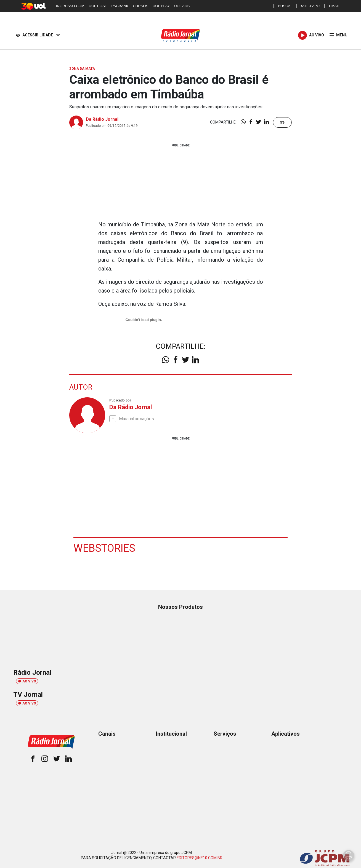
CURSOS (140, 6)
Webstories (104, 548)
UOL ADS (182, 6)
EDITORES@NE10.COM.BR (200, 858)
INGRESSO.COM (70, 6)
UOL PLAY (161, 6)
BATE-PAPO (307, 6)
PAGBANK (120, 6)
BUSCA (282, 6)
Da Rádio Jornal (102, 119)
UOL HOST (98, 6)
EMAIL (332, 6)
